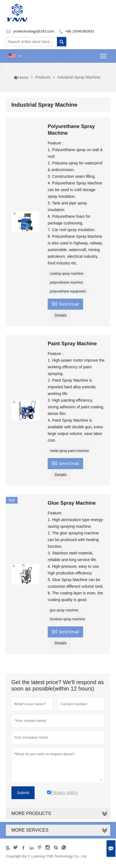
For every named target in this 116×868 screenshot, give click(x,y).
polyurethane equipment (68, 291)
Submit (23, 793)
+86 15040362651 (80, 31)
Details (61, 315)
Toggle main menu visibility (104, 54)
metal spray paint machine (69, 451)
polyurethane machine (66, 282)
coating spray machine (67, 274)
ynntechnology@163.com (34, 31)
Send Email (65, 303)
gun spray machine (64, 610)
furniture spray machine (67, 619)
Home (21, 77)
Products (43, 77)
